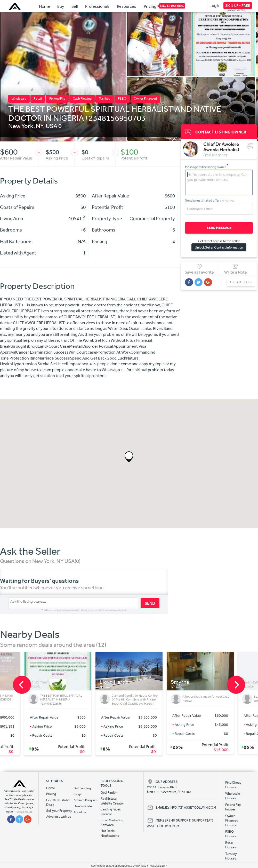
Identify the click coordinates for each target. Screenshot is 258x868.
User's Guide (83, 806)
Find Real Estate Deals (58, 802)
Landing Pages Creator (111, 812)
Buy (61, 6)
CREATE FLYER (241, 282)
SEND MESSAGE (219, 228)
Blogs (78, 794)
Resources (127, 6)
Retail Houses (231, 845)
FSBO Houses (231, 834)
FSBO (122, 98)
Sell (75, 6)
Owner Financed (145, 98)
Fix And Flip (57, 98)
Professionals (97, 6)
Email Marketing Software (112, 822)
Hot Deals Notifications (110, 833)
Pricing (150, 6)
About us (80, 812)
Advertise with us (59, 817)
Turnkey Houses (231, 856)
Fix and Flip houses (233, 807)
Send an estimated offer (209, 200)
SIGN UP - (238, 5)
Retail (38, 98)
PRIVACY (143, 866)
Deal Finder (109, 793)
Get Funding (82, 788)
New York (21, 126)
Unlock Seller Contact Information (219, 247)
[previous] (22, 685)
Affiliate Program (86, 800)
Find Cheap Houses (233, 785)
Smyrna (180, 682)
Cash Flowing (82, 98)
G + (28, 820)
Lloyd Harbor (115, 682)
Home (45, 6)
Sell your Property (59, 811)
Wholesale (19, 98)
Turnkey (105, 98)
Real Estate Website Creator (112, 801)
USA (51, 126)
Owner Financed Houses (232, 821)
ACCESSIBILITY (158, 866)
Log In (215, 5)
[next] (236, 685)
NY (39, 126)
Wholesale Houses (233, 796)
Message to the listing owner (207, 167)
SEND (150, 603)
